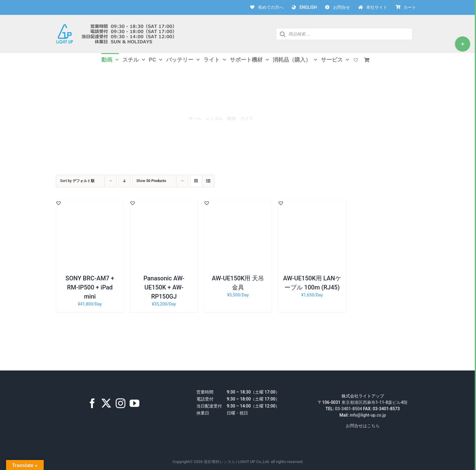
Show (151, 181)
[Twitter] (106, 403)
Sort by (77, 181)
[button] (59, 203)
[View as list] (208, 181)
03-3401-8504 (349, 409)
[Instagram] (121, 403)
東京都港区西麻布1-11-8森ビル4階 (374, 402)
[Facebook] (92, 403)
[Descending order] (124, 181)
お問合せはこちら (363, 426)
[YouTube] (134, 403)
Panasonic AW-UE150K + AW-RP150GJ (164, 287)
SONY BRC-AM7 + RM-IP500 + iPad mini (90, 287)
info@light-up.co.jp (368, 415)
